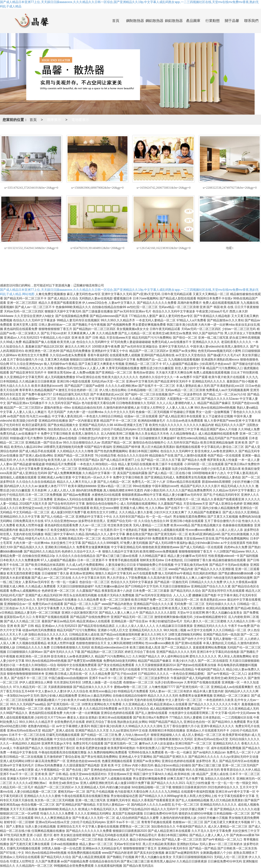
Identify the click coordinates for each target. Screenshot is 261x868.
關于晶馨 (232, 21)
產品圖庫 (193, 21)
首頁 (116, 21)
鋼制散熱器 (135, 21)
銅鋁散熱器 (174, 21)
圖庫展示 (54, 120)
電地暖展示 (80, 120)
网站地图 (28, 294)
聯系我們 (251, 21)
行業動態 (213, 21)
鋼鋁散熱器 (154, 21)
